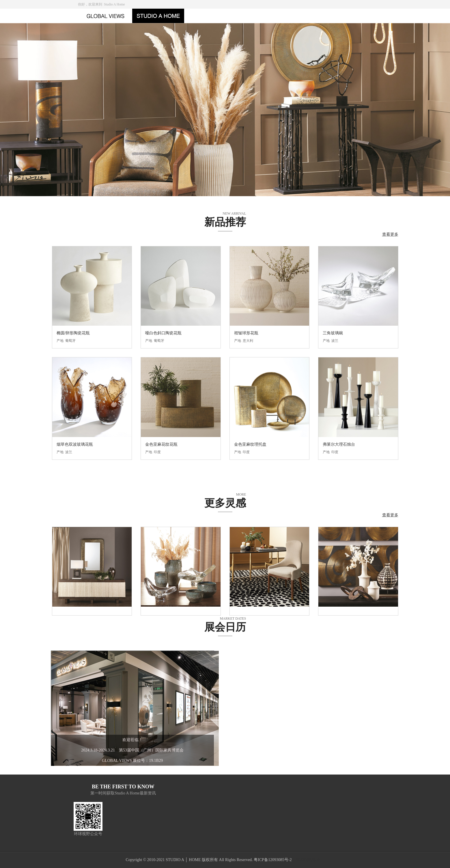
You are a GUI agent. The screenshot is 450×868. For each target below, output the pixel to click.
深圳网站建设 (308, 860)
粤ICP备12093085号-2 (273, 860)
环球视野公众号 (88, 834)
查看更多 (390, 234)
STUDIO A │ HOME (183, 860)
